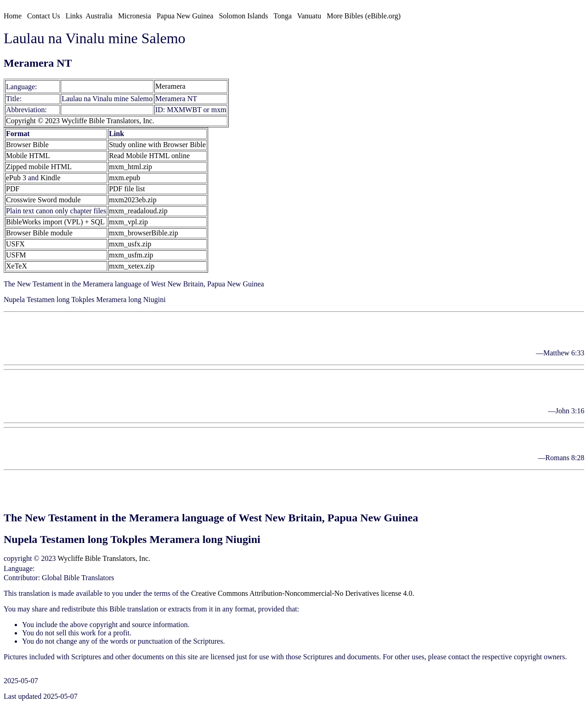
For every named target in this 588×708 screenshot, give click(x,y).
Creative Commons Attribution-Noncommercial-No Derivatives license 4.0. (303, 593)
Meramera (77, 86)
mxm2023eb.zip (133, 200)
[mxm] (49, 86)
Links (74, 16)
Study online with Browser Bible (157, 145)
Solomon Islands (243, 16)
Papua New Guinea (185, 16)
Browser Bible (27, 145)
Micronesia (135, 16)
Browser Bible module (39, 233)
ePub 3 (16, 178)
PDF (13, 189)
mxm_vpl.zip (128, 222)
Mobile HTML (28, 156)
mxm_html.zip (130, 167)
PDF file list (127, 189)
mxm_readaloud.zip (138, 211)
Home (13, 16)
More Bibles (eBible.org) (364, 16)
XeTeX (17, 266)
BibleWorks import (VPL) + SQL (55, 222)
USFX (15, 244)
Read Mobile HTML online (149, 156)
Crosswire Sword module (43, 200)
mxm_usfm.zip (131, 255)
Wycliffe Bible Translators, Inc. (104, 558)
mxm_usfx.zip (130, 244)
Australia (99, 16)
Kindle (51, 178)
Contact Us (44, 16)
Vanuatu (309, 16)
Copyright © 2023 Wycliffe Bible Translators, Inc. (80, 121)
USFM (16, 255)
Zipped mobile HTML (39, 167)
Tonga (283, 16)
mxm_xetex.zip (132, 266)
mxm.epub (124, 178)
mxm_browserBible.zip (144, 233)
